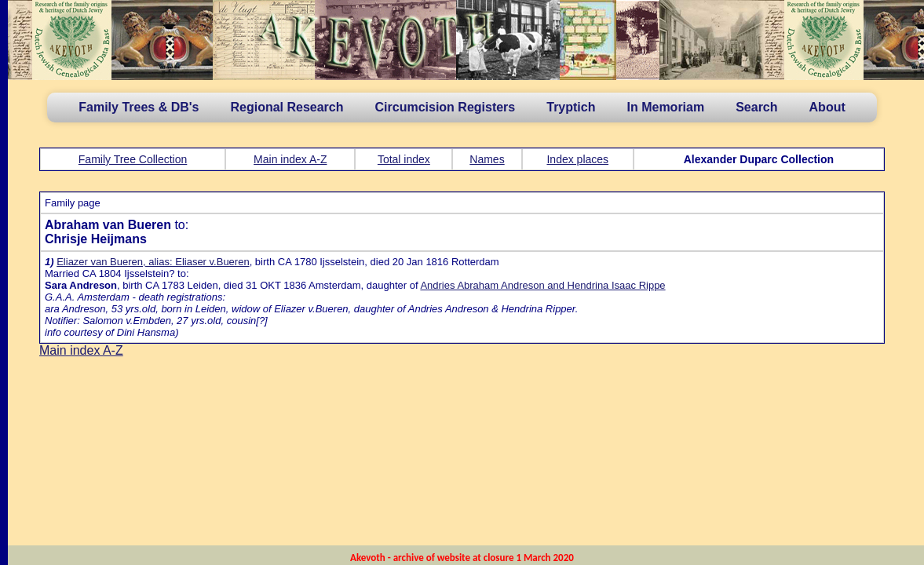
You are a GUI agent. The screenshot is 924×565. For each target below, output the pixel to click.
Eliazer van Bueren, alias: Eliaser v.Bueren (153, 262)
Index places (577, 159)
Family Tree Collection (133, 159)
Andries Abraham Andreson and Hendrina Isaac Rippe (542, 285)
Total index (404, 159)
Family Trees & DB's (139, 107)
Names (487, 159)
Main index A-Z (290, 159)
